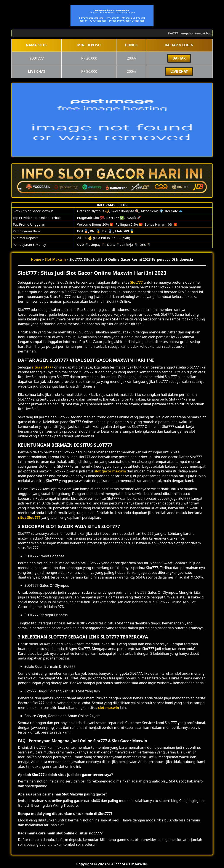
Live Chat (179, 71)
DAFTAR (179, 58)
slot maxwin (108, 708)
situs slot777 (43, 367)
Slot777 (136, 282)
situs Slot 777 (29, 517)
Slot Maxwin (55, 259)
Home (36, 259)
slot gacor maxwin (110, 471)
